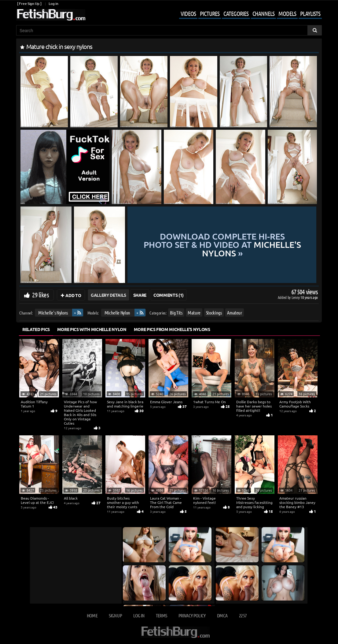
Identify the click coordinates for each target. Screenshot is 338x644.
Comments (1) (169, 295)
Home (92, 615)
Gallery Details (108, 295)
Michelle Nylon (117, 313)
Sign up (115, 615)
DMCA (222, 615)
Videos (188, 13)
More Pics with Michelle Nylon (92, 329)
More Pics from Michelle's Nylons (172, 329)
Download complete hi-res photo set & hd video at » (222, 245)
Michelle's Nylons (53, 313)
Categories (236, 13)
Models (287, 13)
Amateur (235, 313)
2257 (243, 615)
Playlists (310, 13)
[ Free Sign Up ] (29, 4)
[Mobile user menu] (246, 14)
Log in (53, 4)
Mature (194, 313)
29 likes (40, 295)
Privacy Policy (192, 615)
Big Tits (176, 313)
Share (140, 295)
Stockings (214, 313)
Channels (263, 13)
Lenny (296, 297)
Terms (162, 615)
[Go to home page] (51, 15)
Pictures (210, 13)
